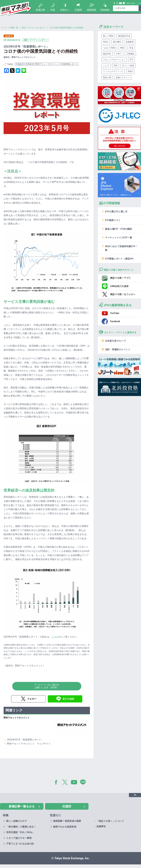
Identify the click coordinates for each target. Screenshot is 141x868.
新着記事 (40, 10)
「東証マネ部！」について (110, 821)
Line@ (124, 3)
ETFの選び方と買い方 (116, 212)
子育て (119, 54)
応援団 (78, 10)
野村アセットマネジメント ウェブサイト (29, 744)
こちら (55, 637)
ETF (132, 60)
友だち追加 (68, 699)
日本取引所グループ (115, 341)
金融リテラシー (123, 77)
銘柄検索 (92, 10)
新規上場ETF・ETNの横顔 (118, 229)
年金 (131, 48)
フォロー (32, 699)
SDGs (130, 71)
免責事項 (101, 826)
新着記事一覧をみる (22, 806)
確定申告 (107, 54)
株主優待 (117, 42)
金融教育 (130, 42)
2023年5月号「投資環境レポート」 (25, 740)
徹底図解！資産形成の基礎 (67, 821)
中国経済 (20, 64)
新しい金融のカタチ (17, 821)
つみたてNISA (109, 48)
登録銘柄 (105, 10)
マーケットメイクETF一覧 (119, 238)
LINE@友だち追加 (119, 286)
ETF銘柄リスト (113, 220)
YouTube (121, 3)
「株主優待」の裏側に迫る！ (21, 827)
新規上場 (107, 77)
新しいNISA (108, 36)
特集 (53, 10)
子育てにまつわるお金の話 (20, 844)
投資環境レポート (70, 64)
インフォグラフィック (113, 71)
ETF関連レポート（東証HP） (120, 259)
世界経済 (30, 64)
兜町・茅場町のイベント (118, 350)
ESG (116, 66)
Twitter (117, 3)
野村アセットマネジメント (48, 64)
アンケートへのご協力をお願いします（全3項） (47, 686)
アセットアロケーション (114, 60)
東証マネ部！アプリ (120, 278)
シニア (106, 66)
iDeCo (106, 42)
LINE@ (84, 783)
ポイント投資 (128, 66)
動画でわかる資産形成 (65, 827)
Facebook (114, 3)
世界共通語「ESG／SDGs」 (20, 832)
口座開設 (130, 54)
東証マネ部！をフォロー (123, 294)
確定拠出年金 (124, 36)
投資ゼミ (65, 10)
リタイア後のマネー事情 (19, 838)
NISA (122, 48)
